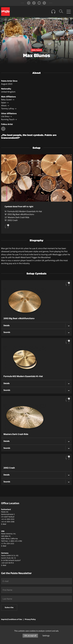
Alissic (5, 106)
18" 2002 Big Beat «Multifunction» (19, 214)
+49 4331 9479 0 (7, 563)
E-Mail (4, 524)
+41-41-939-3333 (8, 519)
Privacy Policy (30, 619)
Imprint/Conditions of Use (12, 619)
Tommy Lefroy (9, 109)
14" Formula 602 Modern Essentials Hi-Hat (23, 211)
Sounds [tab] (7, 332)
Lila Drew (6, 116)
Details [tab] (7, 325)
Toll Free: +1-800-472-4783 (12, 541)
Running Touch (9, 119)
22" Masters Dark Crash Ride (17, 217)
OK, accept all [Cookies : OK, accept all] (30, 636)
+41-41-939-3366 (8, 522)
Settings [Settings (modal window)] (46, 636)
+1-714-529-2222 (8, 544)
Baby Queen (8, 100)
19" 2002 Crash (11, 220)
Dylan (5, 103)
